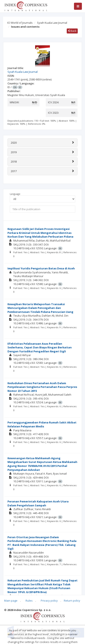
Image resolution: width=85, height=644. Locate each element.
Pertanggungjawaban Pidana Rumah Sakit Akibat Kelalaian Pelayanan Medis (42, 424)
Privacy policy (49, 601)
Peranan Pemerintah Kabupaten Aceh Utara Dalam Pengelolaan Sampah (38, 503)
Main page (11, 601)
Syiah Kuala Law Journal (52, 23)
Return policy (72, 601)
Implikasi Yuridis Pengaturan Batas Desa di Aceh (41, 268)
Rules (29, 601)
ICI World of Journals (20, 23)
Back (72, 31)
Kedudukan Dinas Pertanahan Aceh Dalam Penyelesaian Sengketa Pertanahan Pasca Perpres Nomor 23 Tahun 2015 (42, 387)
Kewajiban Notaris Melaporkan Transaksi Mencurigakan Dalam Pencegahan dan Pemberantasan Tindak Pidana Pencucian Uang (40, 308)
